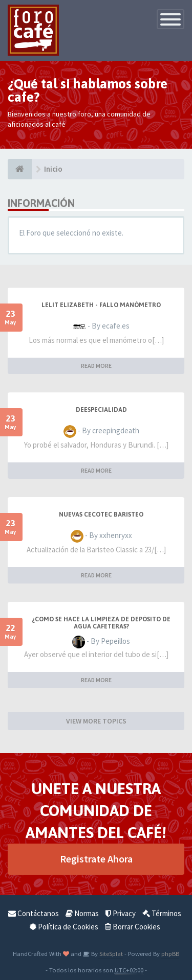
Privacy (121, 913)
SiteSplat (110, 953)
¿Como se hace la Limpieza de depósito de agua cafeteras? (101, 623)
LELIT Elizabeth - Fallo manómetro (101, 305)
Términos (162, 913)
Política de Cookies (64, 927)
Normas (82, 913)
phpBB (170, 953)
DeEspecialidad (101, 410)
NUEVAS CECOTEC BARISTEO (101, 515)
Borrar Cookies (133, 927)
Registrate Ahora (96, 859)
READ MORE (96, 366)
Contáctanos (34, 913)
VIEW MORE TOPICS (96, 721)
